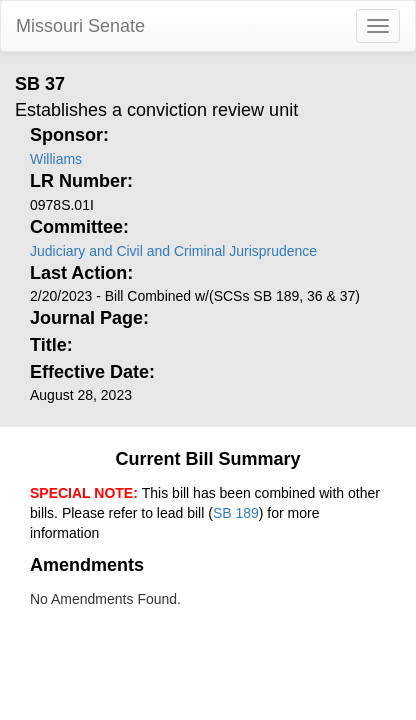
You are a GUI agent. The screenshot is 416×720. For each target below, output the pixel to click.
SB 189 (236, 513)
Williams (56, 159)
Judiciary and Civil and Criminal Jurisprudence (173, 251)
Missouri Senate (80, 26)
